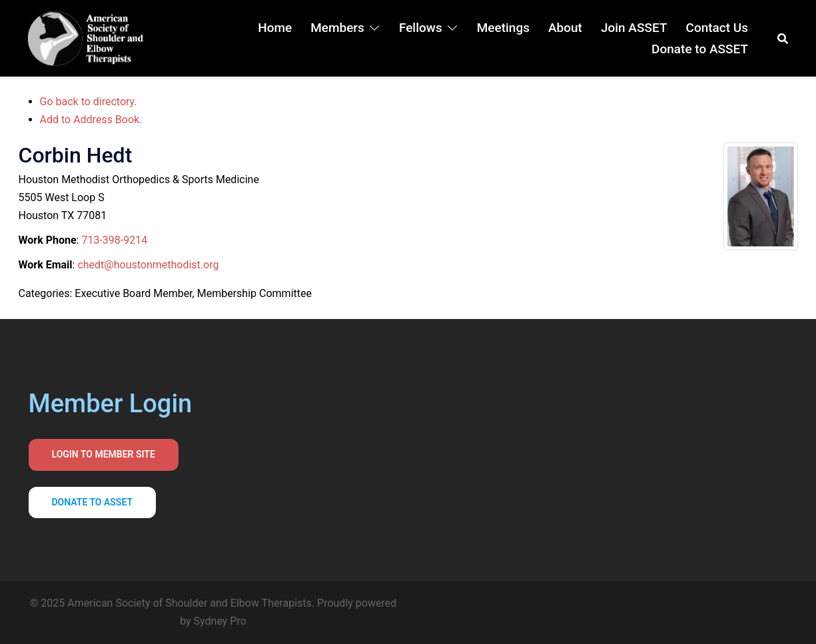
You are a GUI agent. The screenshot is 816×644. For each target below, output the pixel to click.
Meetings (503, 28)
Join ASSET (634, 28)
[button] (783, 39)
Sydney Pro (220, 621)
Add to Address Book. (91, 120)
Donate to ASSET (700, 49)
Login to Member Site (104, 454)
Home (275, 28)
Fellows (421, 28)
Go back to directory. (89, 102)
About (565, 28)
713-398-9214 (114, 240)
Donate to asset (93, 502)
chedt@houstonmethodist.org (148, 265)
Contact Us (717, 28)
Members (337, 28)
